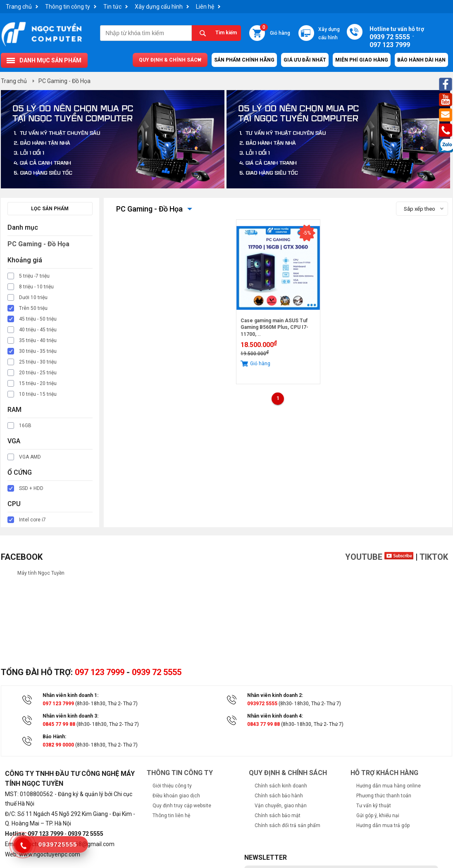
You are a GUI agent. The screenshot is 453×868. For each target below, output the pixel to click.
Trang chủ (19, 7)
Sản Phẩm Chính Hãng (244, 60)
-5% (307, 233)
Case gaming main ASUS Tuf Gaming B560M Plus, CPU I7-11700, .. (274, 328)
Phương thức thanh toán (384, 796)
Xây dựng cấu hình (159, 7)
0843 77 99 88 (263, 724)
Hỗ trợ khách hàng (384, 773)
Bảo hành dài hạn (421, 60)
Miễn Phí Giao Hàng (362, 60)
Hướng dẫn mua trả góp (383, 825)
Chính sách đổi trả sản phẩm (287, 825)
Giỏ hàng (275, 31)
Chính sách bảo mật (278, 816)
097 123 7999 (100, 672)
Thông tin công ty (68, 7)
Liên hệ (205, 7)
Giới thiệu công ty (172, 786)
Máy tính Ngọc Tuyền (41, 573)
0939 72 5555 (157, 672)
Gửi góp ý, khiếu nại (378, 816)
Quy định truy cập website (182, 806)
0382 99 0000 (58, 745)
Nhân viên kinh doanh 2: (275, 695)
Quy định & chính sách (170, 60)
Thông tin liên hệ (171, 816)
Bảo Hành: (54, 737)
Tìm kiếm (226, 33)
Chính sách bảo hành (279, 796)
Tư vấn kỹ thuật (374, 806)
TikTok (434, 557)
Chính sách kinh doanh (281, 786)
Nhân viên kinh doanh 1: (70, 695)
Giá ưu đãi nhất (305, 60)
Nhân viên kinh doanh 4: (275, 716)
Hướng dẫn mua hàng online (389, 786)
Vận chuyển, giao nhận (281, 806)
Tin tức (112, 7)
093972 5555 (262, 704)
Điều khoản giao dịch (176, 796)
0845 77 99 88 (59, 724)
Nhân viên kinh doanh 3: (70, 716)
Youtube (379, 557)
